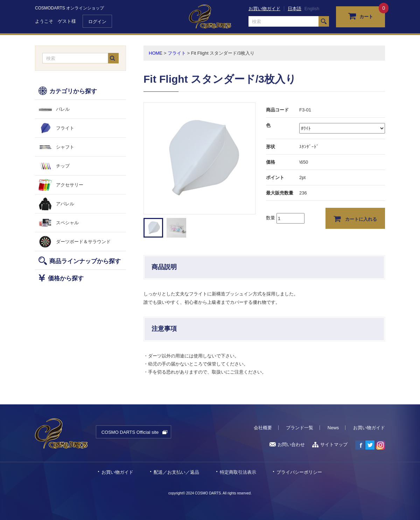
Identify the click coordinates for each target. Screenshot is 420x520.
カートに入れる (355, 219)
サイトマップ (330, 444)
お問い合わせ (287, 444)
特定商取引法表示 (238, 472)
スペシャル (67, 223)
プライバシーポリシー (299, 472)
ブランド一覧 (300, 428)
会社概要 (263, 428)
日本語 (295, 9)
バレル (63, 109)
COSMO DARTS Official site (130, 432)
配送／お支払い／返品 (176, 472)
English (312, 9)
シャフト (65, 147)
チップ (63, 166)
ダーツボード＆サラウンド (83, 242)
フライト (65, 128)
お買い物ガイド (264, 9)
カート (361, 16)
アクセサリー (70, 185)
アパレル (65, 204)
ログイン (97, 22)
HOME (156, 53)
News (333, 428)
